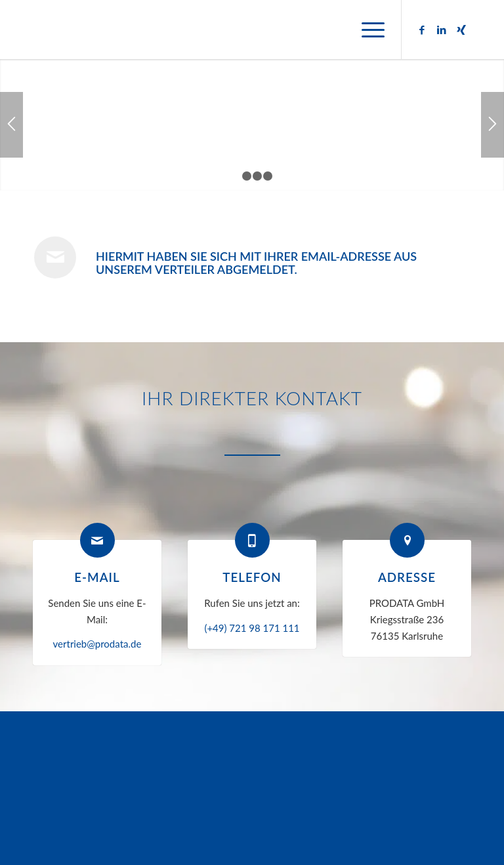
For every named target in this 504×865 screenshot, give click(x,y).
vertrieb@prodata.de (97, 644)
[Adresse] (407, 540)
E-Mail (97, 577)
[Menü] (367, 30)
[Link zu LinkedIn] (442, 30)
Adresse (407, 577)
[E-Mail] (97, 540)
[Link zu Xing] (461, 30)
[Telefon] (252, 540)
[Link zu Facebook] (422, 30)
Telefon (252, 577)
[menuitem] (367, 30)
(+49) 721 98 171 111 (252, 628)
